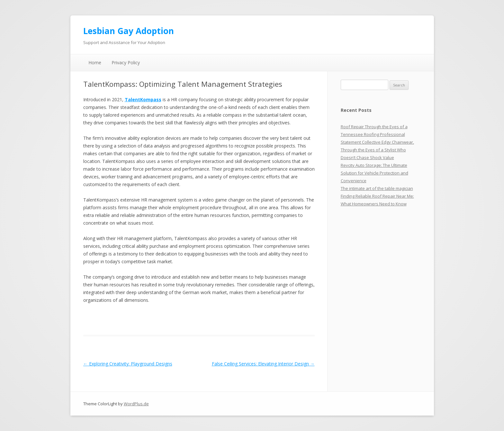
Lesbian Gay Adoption (129, 31)
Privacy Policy (126, 63)
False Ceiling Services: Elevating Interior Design (263, 364)
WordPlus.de (136, 404)
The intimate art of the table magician (377, 188)
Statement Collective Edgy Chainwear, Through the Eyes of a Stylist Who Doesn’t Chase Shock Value (377, 150)
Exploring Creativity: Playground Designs (128, 364)
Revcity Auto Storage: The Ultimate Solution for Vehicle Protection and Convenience (374, 173)
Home (95, 63)
